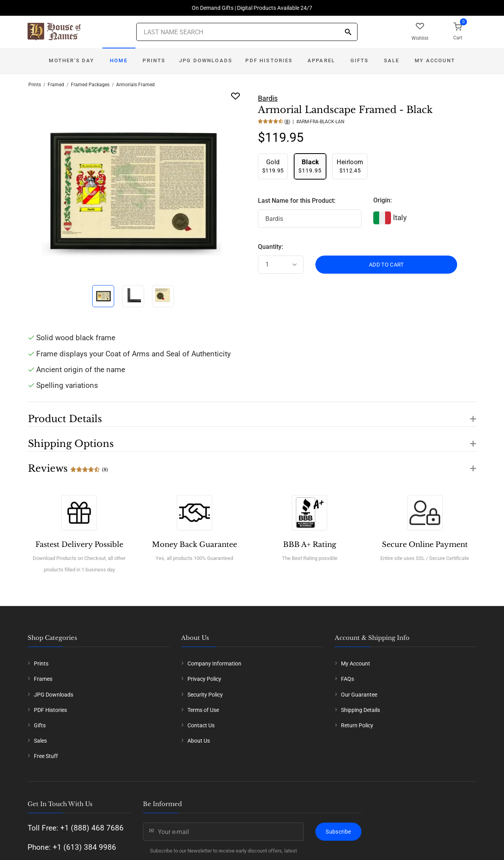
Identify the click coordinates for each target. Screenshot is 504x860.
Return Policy (357, 725)
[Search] (348, 32)
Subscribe (338, 832)
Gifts (360, 60)
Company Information (214, 664)
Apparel (321, 60)
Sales (40, 741)
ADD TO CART (386, 265)
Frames (43, 679)
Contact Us (201, 725)
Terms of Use (203, 710)
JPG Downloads (206, 60)
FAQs (347, 679)
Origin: (383, 200)
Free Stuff (46, 756)
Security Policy (205, 695)
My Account (435, 60)
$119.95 (273, 166)
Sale (392, 60)
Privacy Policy (204, 679)
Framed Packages (90, 85)
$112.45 (350, 166)
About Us (199, 741)
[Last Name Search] (247, 32)
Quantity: (271, 247)
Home (119, 60)
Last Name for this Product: (297, 201)
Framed (56, 85)
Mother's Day (71, 60)
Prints (154, 60)
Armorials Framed (135, 85)
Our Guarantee (359, 695)
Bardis (268, 98)
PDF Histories (269, 60)
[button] (252, 414)
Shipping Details (360, 710)
